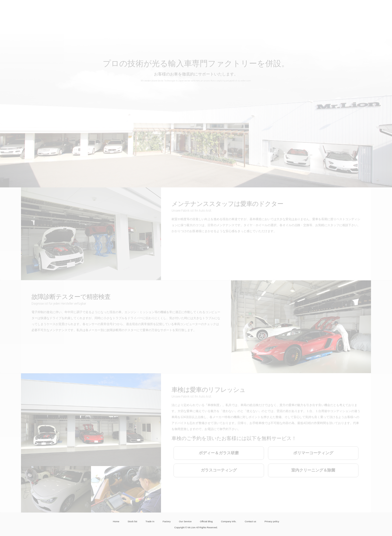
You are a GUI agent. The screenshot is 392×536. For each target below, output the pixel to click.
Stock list (132, 521)
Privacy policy (272, 521)
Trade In (150, 521)
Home (116, 521)
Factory (167, 521)
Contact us (250, 521)
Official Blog (206, 521)
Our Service (185, 521)
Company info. (229, 521)
